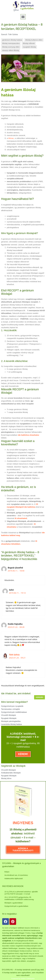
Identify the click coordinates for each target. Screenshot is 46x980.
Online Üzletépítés (28, 978)
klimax (11, 138)
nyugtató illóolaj (29, 47)
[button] (23, 17)
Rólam (7, 872)
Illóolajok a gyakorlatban (14, 903)
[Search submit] (39, 697)
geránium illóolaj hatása (12, 40)
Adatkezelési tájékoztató (14, 878)
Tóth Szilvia (14, 655)
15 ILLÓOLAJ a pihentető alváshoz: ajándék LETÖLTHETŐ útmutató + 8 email (21, 893)
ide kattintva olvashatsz (28, 435)
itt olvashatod (21, 518)
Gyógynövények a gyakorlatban (16, 906)
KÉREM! (23, 754)
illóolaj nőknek (29, 43)
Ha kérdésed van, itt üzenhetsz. (16, 875)
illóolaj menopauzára (11, 43)
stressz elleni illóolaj (11, 50)
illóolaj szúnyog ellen (11, 47)
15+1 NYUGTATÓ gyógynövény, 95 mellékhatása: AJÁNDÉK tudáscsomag (19, 898)
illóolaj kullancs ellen (34, 40)
